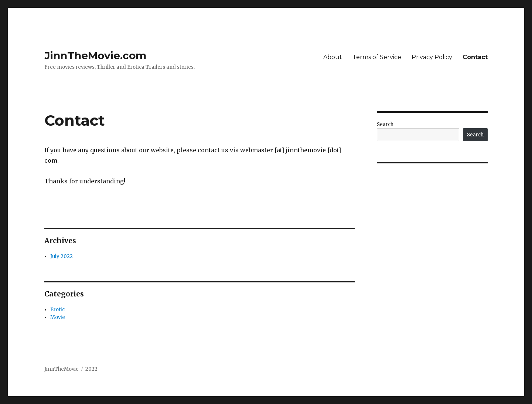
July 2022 (62, 256)
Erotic (57, 310)
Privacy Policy (432, 57)
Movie (58, 317)
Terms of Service (377, 57)
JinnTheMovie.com (95, 55)
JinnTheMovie (62, 369)
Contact (475, 57)
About (333, 57)
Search (385, 124)
